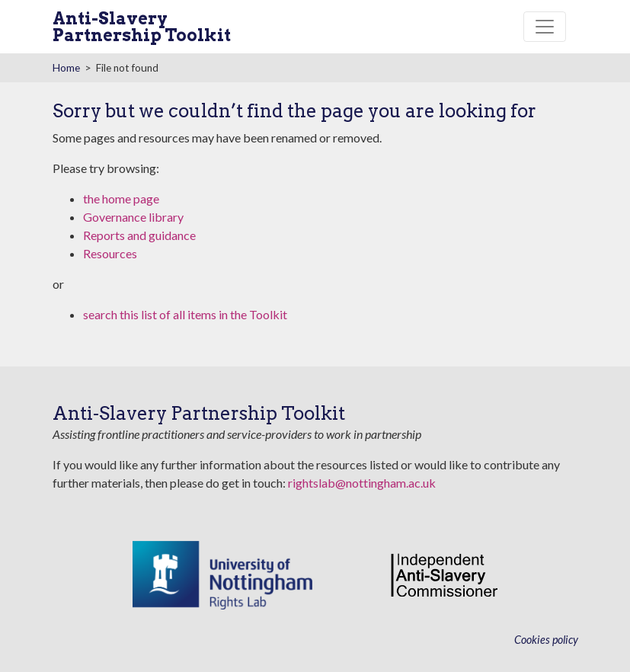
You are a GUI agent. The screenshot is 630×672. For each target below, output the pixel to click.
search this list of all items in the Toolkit (185, 314)
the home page (121, 198)
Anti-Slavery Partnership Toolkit (142, 27)
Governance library (133, 217)
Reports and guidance (139, 235)
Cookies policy (546, 640)
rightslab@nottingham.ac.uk (362, 483)
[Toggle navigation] (545, 27)
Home (66, 68)
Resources (110, 253)
